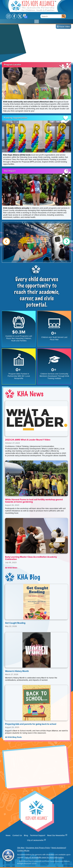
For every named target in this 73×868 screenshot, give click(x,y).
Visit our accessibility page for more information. (44, 857)
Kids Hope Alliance (33, 6)
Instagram (9, 16)
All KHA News (11, 568)
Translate (25, 16)
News (8, 835)
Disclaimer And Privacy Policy (38, 848)
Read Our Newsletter (57, 835)
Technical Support (38, 835)
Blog (26, 835)
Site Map (21, 848)
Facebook (14, 16)
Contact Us (17, 835)
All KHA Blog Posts (13, 737)
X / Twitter (20, 16)
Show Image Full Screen (36, 242)
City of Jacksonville (36, 840)
